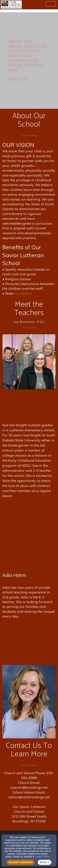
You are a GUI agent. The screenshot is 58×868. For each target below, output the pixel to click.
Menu (51, 4)
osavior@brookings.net (29, 787)
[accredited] (23, 294)
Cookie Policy (42, 857)
